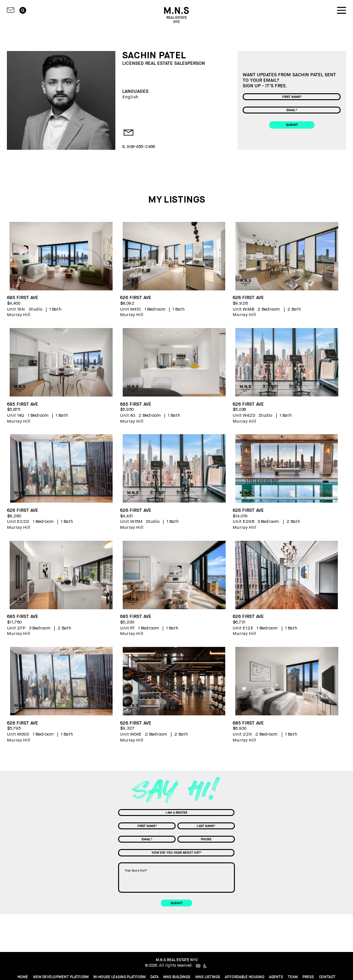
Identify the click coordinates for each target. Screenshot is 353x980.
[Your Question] (176, 877)
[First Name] (291, 97)
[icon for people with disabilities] (205, 966)
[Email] (291, 110)
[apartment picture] (61, 256)
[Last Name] (206, 826)
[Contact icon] (11, 10)
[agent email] (126, 133)
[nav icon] (342, 10)
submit (292, 125)
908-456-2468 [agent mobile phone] (141, 147)
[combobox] (176, 813)
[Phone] (206, 839)
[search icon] (23, 10)
